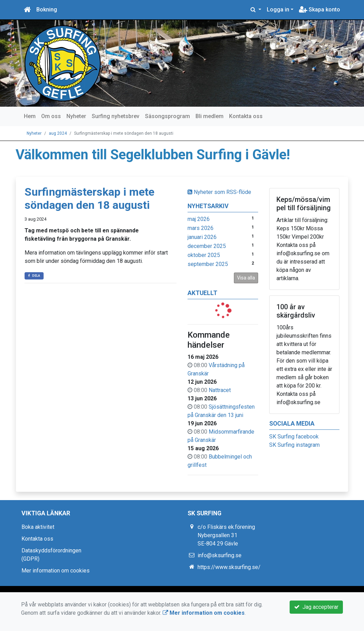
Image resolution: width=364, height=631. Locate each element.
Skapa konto (320, 10)
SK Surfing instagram (294, 445)
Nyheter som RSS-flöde (219, 192)
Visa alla (246, 278)
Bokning (47, 10)
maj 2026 (199, 219)
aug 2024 (58, 133)
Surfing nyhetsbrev (116, 116)
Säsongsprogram (167, 116)
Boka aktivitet (38, 527)
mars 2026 (201, 228)
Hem (30, 116)
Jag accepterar (316, 607)
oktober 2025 (204, 255)
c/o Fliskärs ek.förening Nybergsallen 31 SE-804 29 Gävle (226, 535)
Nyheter (76, 116)
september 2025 (208, 264)
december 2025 (207, 246)
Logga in (278, 10)
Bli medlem (210, 116)
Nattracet (220, 390)
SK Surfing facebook (294, 437)
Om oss (51, 116)
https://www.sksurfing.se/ (229, 567)
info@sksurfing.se (220, 555)
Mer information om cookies (56, 571)
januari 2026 (202, 237)
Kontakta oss (246, 116)
